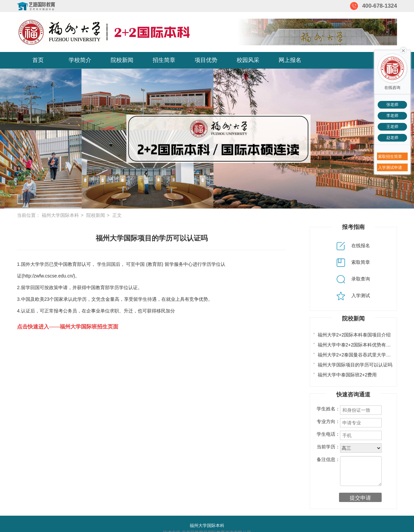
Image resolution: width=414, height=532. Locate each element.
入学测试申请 (390, 168)
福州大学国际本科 (60, 215)
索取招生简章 (390, 157)
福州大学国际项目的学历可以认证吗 (355, 365)
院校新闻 (122, 60)
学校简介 (80, 60)
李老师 (392, 116)
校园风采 (248, 60)
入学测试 (353, 295)
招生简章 (164, 60)
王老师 (392, 127)
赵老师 (392, 138)
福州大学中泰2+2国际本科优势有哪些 (357, 345)
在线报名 (353, 246)
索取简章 (353, 262)
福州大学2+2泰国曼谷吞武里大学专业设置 (361, 355)
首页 (38, 60)
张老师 (392, 105)
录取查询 (353, 279)
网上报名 (290, 60)
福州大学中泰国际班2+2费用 (347, 375)
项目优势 (206, 60)
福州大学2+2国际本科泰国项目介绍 (354, 335)
